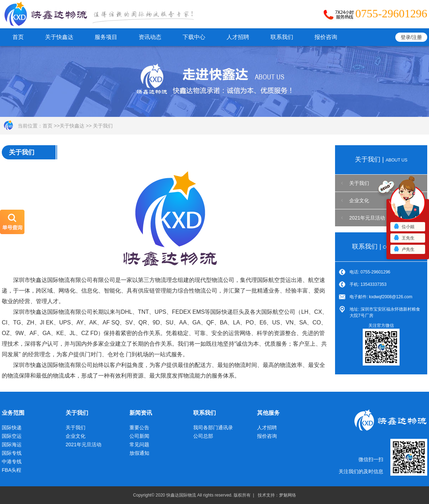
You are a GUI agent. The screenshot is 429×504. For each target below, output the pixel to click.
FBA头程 (12, 470)
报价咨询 (326, 37)
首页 (18, 37)
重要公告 (139, 427)
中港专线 (12, 461)
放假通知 (139, 453)
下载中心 (194, 37)
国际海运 (12, 444)
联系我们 (282, 37)
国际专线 (12, 453)
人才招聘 (238, 37)
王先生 (404, 238)
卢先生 (404, 249)
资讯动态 (150, 37)
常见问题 (139, 444)
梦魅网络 (288, 495)
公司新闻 (139, 436)
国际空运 (12, 436)
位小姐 (404, 227)
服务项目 (106, 37)
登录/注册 (411, 37)
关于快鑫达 (59, 37)
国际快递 (12, 427)
